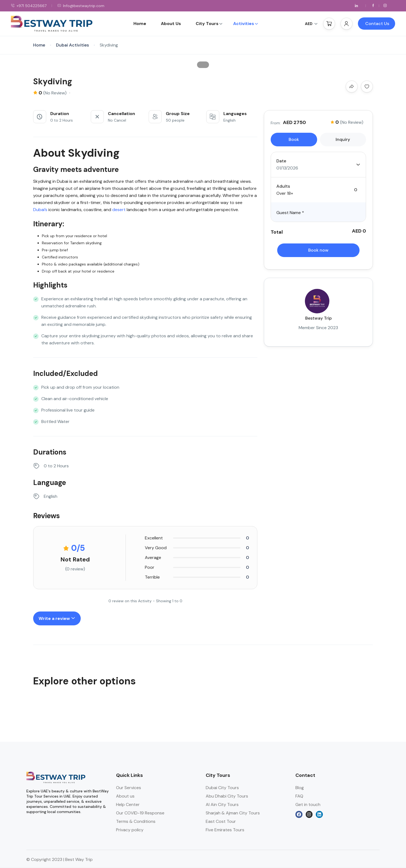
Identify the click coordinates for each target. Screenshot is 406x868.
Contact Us (377, 24)
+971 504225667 (29, 6)
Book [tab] (294, 139)
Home (140, 24)
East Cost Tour (221, 821)
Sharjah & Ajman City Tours (233, 813)
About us (125, 796)
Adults (283, 186)
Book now (318, 250)
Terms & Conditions (136, 821)
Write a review (57, 618)
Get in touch (308, 804)
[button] (329, 24)
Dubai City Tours (222, 788)
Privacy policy (130, 830)
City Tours (209, 24)
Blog (300, 788)
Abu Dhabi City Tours (227, 796)
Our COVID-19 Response (140, 813)
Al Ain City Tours (222, 804)
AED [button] (311, 24)
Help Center (128, 804)
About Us (171, 24)
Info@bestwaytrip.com (81, 6)
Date (281, 161)
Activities (246, 24)
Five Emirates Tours (225, 830)
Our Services (129, 788)
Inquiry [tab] (343, 139)
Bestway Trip (318, 318)
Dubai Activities (72, 45)
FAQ (299, 796)
